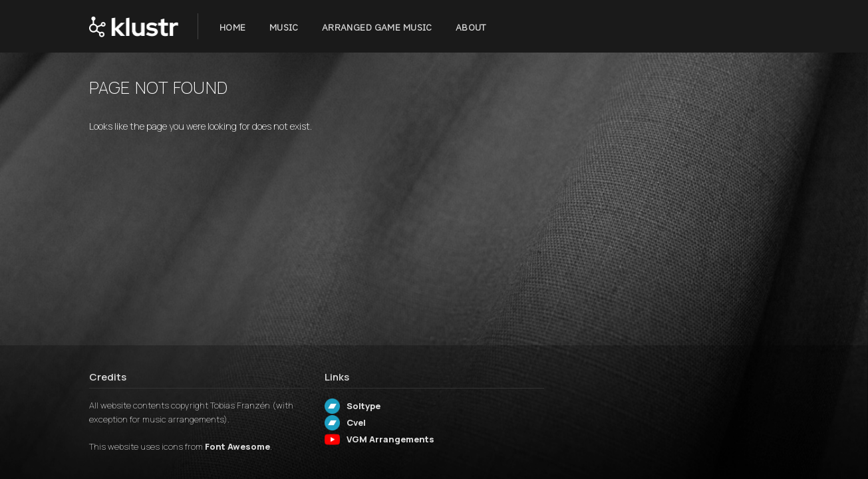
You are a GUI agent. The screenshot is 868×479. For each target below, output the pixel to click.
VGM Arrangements (390, 439)
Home (233, 27)
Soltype (363, 406)
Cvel (356, 422)
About (471, 27)
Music (284, 27)
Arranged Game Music (377, 27)
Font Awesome (237, 446)
